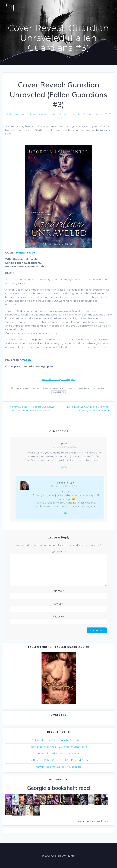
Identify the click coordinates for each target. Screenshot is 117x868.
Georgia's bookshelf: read (58, 788)
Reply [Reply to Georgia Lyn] (65, 513)
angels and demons (28, 388)
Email (58, 604)
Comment (58, 552)
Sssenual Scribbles (47, 114)
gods (72, 388)
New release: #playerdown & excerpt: (59, 767)
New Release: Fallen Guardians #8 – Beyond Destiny (59, 760)
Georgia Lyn (16, 114)
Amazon (25, 360)
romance (84, 388)
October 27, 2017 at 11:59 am (65, 486)
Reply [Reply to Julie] (64, 467)
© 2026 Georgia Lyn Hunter (59, 856)
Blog (32, 114)
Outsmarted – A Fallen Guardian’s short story (59, 740)
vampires (59, 392)
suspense (99, 388)
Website (58, 617)
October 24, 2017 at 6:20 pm (64, 447)
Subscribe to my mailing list (59, 379)
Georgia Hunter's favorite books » (94, 821)
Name (59, 591)
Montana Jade (26, 253)
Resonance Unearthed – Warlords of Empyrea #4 (58, 747)
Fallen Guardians (54, 388)
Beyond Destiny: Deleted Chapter (59, 753)
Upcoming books (70, 114)
